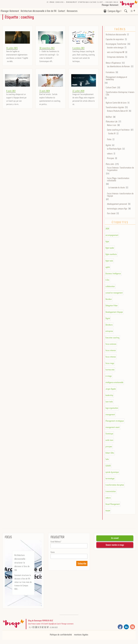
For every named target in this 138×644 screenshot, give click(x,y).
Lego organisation (112, 408)
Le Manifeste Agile (114, 149)
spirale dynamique (112, 472)
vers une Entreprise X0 (116, 52)
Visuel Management (113, 504)
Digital (108, 318)
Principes (111, 158)
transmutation (111, 491)
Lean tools (109, 402)
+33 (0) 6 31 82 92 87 (40, 627)
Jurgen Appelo (111, 389)
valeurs (110, 154)
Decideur (109, 299)
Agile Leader (110, 248)
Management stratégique (115, 421)
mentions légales (81, 635)
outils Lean (109, 440)
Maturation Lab (112, 122)
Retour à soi (112, 125)
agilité (108, 267)
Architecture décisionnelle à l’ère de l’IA (38, 11)
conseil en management (114, 293)
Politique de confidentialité (61, 635)
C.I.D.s (107, 280)
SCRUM (108, 466)
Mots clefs (110, 164)
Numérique (109, 434)
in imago (109, 376)
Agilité (108, 145)
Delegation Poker (112, 306)
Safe (107, 459)
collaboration (110, 286)
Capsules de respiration (115, 39)
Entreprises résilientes (116, 57)
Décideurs (109, 325)
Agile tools (109, 261)
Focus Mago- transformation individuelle (118, 179)
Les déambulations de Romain (118, 66)
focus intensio (111, 350)
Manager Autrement (10, 11)
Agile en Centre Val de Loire (116, 103)
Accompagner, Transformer (116, 44)
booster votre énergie (115, 48)
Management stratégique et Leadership (116, 78)
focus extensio (111, 344)
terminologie (110, 478)
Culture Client (111, 87)
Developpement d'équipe (114, 312)
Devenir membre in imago (115, 545)
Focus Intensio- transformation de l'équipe (120, 195)
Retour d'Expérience (113, 63)
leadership (109, 395)
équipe (108, 510)
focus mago (110, 363)
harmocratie (110, 370)
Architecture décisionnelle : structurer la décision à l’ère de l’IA (22, 563)
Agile (107, 242)
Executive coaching (112, 338)
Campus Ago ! (114, 11)
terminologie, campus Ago (117, 209)
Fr (132, 11)
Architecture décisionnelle (116, 35)
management (110, 414)
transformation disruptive (115, 485)
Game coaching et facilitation (118, 130)
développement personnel (117, 204)
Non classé (111, 213)
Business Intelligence (113, 274)
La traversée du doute (116, 188)
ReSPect (109, 117)
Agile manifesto (111, 254)
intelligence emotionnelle (114, 382)
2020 (107, 229)
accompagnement (112, 235)
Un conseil (115, 538)
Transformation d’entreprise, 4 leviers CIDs (120, 93)
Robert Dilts (110, 453)
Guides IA (112, 133)
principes (109, 446)
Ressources (72, 11)
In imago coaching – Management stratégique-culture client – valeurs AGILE (83, 2)
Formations (110, 72)
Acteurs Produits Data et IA (117, 111)
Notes (109, 139)
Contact (62, 11)
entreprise (109, 331)
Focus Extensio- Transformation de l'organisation (120, 169)
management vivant (113, 427)
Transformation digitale (115, 107)
